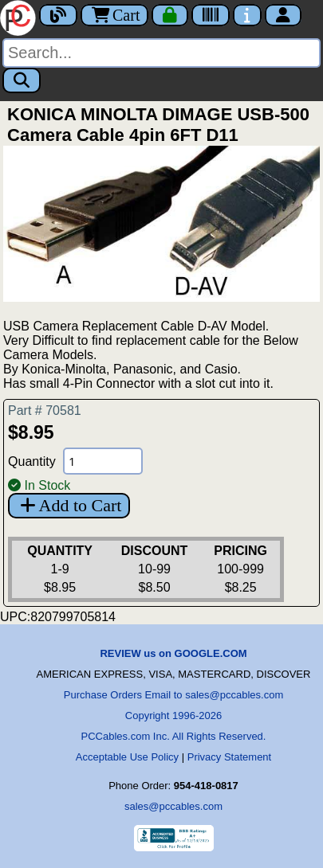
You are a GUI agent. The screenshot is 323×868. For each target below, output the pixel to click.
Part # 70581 (45, 411)
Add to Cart (69, 505)
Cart (114, 15)
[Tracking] (211, 15)
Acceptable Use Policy (127, 757)
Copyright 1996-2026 (173, 716)
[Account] (283, 15)
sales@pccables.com (173, 806)
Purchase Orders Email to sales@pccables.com (173, 695)
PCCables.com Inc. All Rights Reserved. (174, 736)
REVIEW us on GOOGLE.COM (173, 653)
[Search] (161, 53)
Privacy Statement (230, 757)
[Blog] (58, 15)
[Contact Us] (247, 15)
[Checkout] (170, 15)
